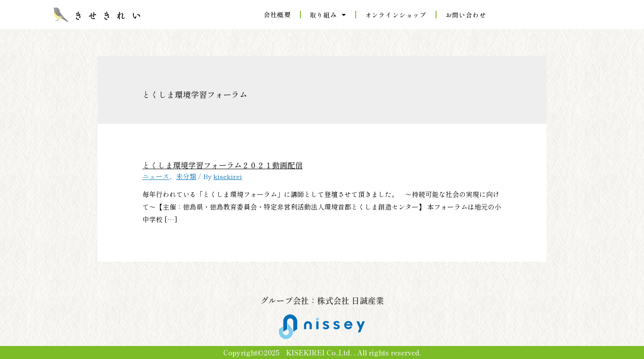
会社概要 (277, 14)
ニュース (156, 176)
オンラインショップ (396, 15)
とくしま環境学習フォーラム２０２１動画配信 (218, 165)
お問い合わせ (466, 15)
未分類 (186, 176)
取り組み (328, 15)
